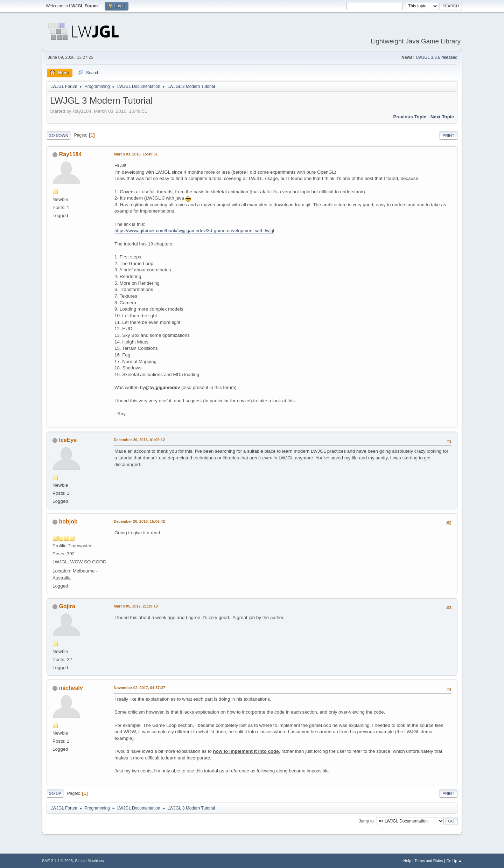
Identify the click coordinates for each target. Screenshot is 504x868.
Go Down (58, 136)
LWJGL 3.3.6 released (437, 57)
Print (448, 136)
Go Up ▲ (454, 861)
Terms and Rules (429, 861)
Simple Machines (89, 861)
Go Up (55, 793)
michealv (71, 688)
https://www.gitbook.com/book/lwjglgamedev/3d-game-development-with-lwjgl (194, 231)
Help (407, 861)
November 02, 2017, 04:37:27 (139, 688)
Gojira (67, 606)
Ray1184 (70, 154)
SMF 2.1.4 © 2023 (57, 861)
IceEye (68, 440)
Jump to (366, 821)
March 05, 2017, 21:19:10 (136, 606)
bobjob (68, 522)
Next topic (442, 117)
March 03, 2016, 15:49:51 (136, 154)
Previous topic (410, 117)
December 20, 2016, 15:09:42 (139, 521)
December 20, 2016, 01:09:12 (139, 440)
